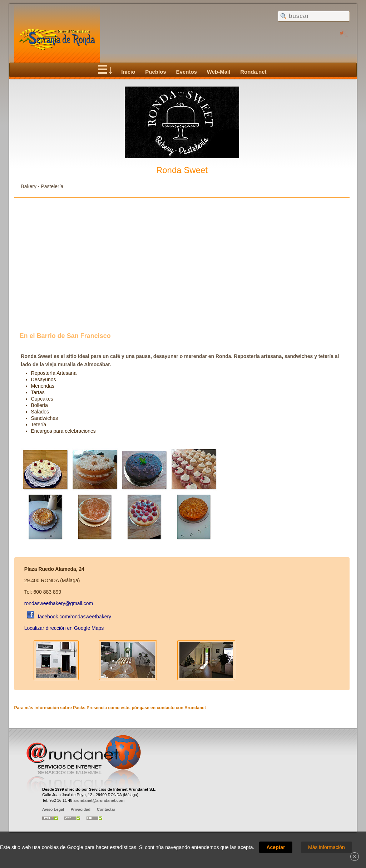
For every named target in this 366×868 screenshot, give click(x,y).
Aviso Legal (53, 809)
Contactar (106, 809)
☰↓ (105, 70)
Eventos (187, 72)
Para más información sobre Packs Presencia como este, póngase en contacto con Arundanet (110, 708)
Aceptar (276, 847)
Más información (327, 847)
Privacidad (80, 809)
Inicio (128, 72)
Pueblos (155, 72)
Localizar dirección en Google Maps (64, 628)
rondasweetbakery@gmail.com (59, 603)
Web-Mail (219, 72)
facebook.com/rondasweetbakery (68, 617)
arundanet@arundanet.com (99, 800)
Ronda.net (253, 72)
